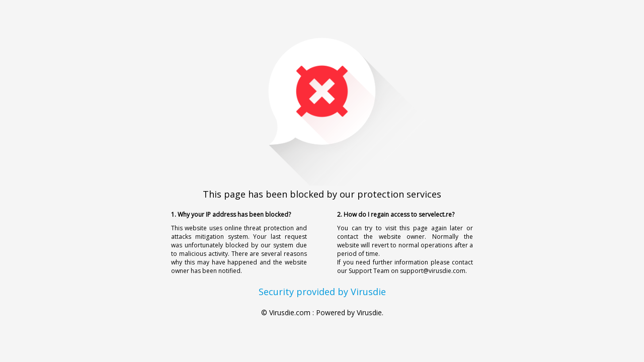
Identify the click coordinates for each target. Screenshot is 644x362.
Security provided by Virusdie (322, 292)
